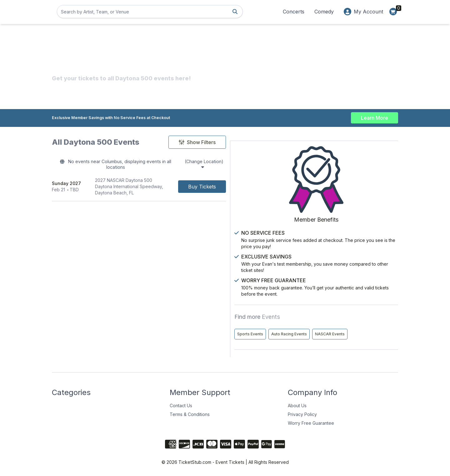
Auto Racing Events (342, 320)
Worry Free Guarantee (311, 422)
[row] (176, 180)
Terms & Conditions (190, 413)
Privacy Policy (302, 413)
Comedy (324, 12)
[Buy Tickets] (277, 180)
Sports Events (337, 307)
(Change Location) (251, 163)
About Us (297, 405)
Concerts (294, 12)
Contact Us (181, 405)
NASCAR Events (339, 333)
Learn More (375, 116)
